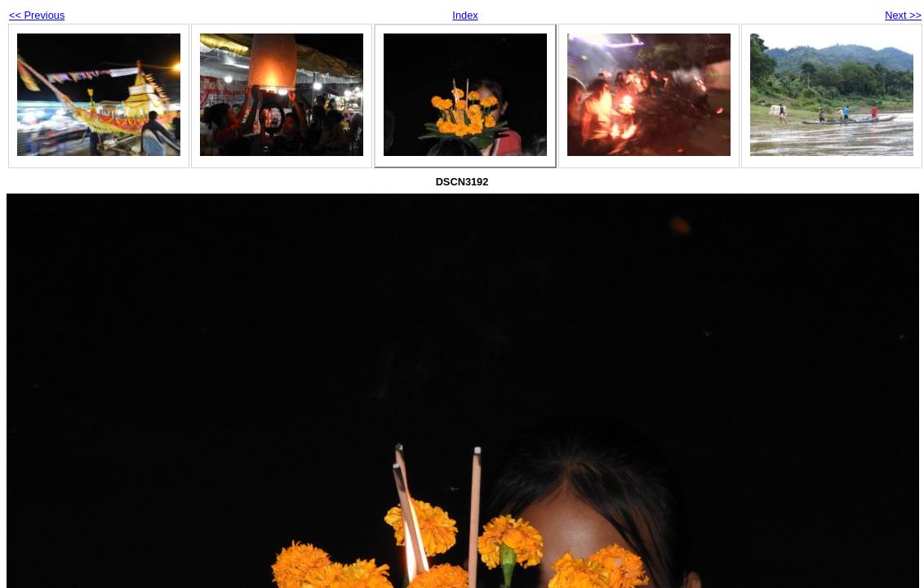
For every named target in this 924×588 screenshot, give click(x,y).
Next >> (903, 15)
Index (465, 15)
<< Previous (37, 15)
